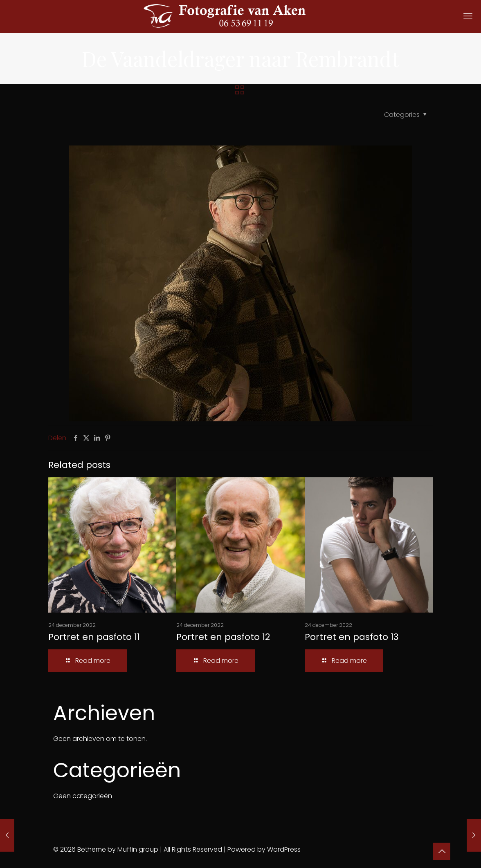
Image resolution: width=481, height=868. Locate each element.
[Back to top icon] (442, 851)
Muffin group (138, 849)
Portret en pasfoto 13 (352, 637)
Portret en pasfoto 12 (223, 637)
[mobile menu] (468, 16)
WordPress (284, 849)
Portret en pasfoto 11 (94, 637)
